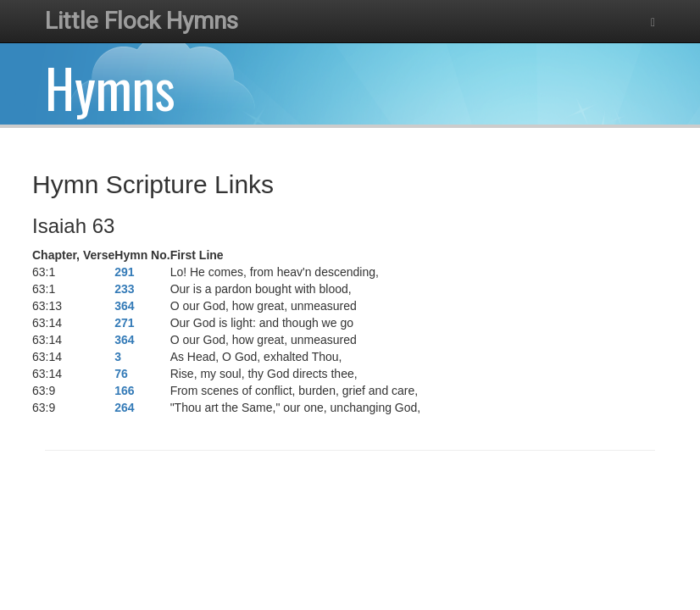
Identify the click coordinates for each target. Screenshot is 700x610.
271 (124, 323)
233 (124, 289)
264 (124, 408)
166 (124, 391)
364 (124, 306)
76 (121, 374)
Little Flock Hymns (142, 21)
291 (124, 272)
